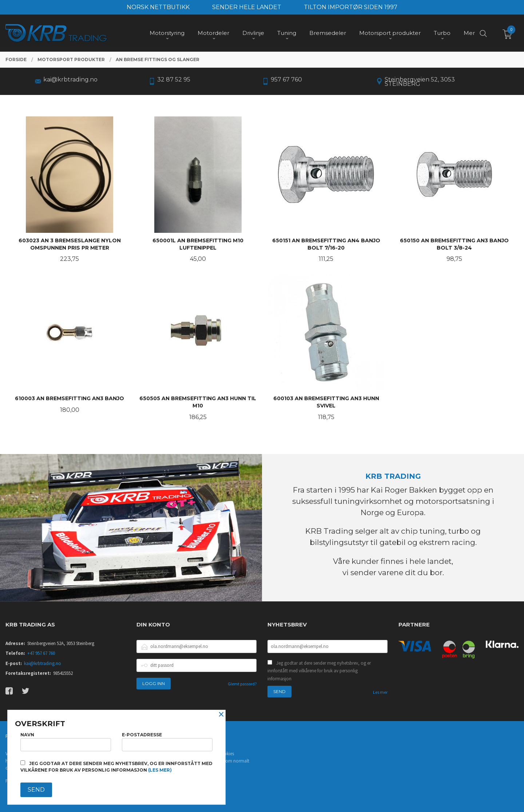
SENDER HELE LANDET (247, 7)
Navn (66, 742)
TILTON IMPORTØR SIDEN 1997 (351, 7)
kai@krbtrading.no (43, 663)
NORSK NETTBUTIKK (158, 7)
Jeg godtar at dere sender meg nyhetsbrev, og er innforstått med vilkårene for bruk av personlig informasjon (319, 671)
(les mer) (160, 770)
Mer (469, 33)
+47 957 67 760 (41, 653)
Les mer (380, 692)
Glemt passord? (242, 684)
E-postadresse (167, 742)
